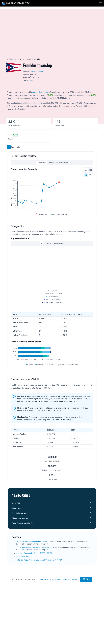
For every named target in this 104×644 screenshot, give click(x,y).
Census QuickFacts (24, 603)
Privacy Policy (43, 625)
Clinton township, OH (20, 564)
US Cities (10, 59)
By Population (41, 163)
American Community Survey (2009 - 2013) (34, 599)
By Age (51, 163)
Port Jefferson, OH (19, 559)
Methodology (73, 625)
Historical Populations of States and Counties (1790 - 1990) (40, 606)
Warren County (37, 71)
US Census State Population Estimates (32, 588)
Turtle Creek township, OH (22, 569)
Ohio (20, 59)
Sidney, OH (16, 554)
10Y (91, 175)
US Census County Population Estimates (32, 593)
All (86, 175)
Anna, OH (16, 549)
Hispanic (48, 265)
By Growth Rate (62, 163)
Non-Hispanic (59, 265)
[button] (100, 3)
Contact (58, 625)
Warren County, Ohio (41, 92)
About (65, 625)
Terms (52, 625)
